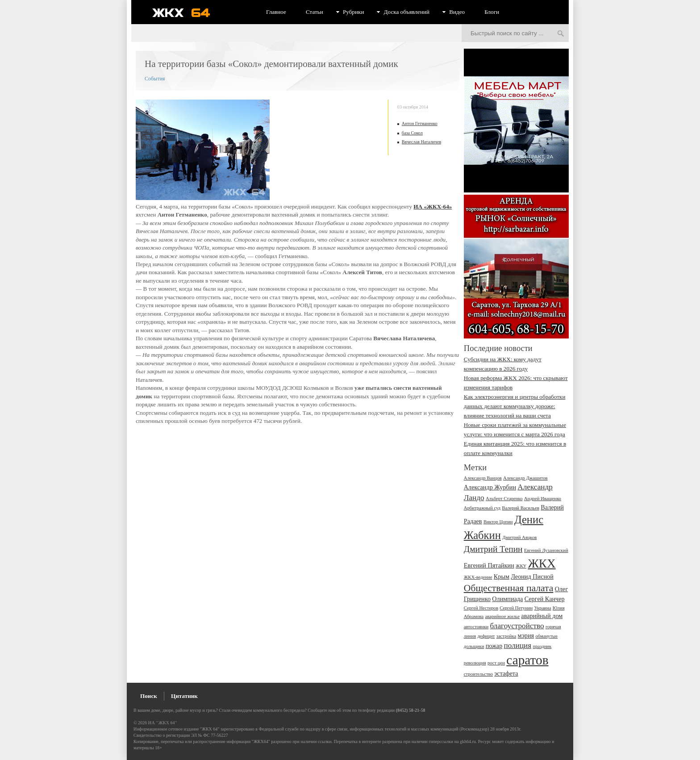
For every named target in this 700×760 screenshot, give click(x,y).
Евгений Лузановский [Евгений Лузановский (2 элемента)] (546, 550)
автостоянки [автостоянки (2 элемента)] (476, 627)
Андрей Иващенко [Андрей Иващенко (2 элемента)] (543, 499)
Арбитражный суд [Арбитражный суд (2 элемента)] (482, 508)
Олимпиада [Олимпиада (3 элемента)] (507, 599)
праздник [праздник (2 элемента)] (542, 646)
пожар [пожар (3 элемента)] (494, 646)
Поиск (149, 696)
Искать (561, 34)
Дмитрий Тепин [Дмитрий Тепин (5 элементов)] (493, 549)
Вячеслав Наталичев (421, 142)
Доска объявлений (406, 12)
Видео (457, 12)
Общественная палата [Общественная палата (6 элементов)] (509, 588)
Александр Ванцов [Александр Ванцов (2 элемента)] (483, 478)
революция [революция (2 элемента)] (475, 663)
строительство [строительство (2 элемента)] (478, 674)
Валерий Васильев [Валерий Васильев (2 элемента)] (521, 508)
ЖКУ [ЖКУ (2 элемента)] (521, 566)
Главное (276, 12)
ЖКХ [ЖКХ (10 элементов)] (542, 564)
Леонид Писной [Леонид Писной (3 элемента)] (532, 576)
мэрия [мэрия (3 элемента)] (526, 635)
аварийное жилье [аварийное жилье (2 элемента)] (502, 616)
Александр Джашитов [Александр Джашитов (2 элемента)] (525, 478)
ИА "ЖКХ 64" (163, 723)
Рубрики (354, 12)
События (155, 79)
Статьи (315, 12)
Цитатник (184, 696)
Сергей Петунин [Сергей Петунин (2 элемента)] (516, 608)
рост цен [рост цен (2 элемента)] (496, 663)
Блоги (492, 12)
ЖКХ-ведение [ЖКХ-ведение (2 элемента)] (478, 577)
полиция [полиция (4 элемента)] (518, 645)
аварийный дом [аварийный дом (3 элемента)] (542, 616)
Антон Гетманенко (420, 123)
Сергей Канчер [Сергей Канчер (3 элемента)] (545, 599)
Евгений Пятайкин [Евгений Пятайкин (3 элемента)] (489, 565)
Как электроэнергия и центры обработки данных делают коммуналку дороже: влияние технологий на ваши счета (515, 406)
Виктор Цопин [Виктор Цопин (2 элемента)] (498, 522)
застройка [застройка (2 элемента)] (506, 636)
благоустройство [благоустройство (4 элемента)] (517, 626)
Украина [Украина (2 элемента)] (543, 608)
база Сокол (412, 133)
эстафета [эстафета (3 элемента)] (506, 673)
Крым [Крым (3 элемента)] (502, 576)
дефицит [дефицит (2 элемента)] (486, 636)
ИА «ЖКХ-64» (433, 207)
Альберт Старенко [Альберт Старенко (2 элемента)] (504, 499)
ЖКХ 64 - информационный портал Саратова (187, 13)
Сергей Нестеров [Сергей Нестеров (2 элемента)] (481, 608)
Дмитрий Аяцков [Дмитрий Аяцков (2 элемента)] (519, 537)
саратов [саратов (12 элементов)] (527, 660)
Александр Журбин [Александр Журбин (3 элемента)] (490, 487)
